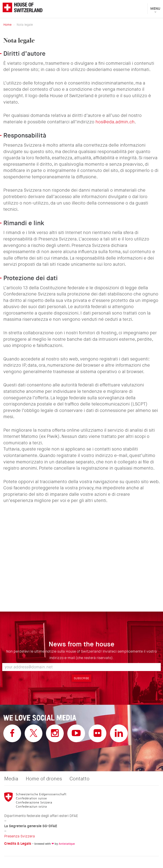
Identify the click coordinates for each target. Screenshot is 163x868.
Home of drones (44, 779)
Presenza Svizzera (20, 836)
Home (7, 25)
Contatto (80, 779)
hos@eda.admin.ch (115, 122)
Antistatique (67, 844)
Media (11, 779)
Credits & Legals (18, 843)
